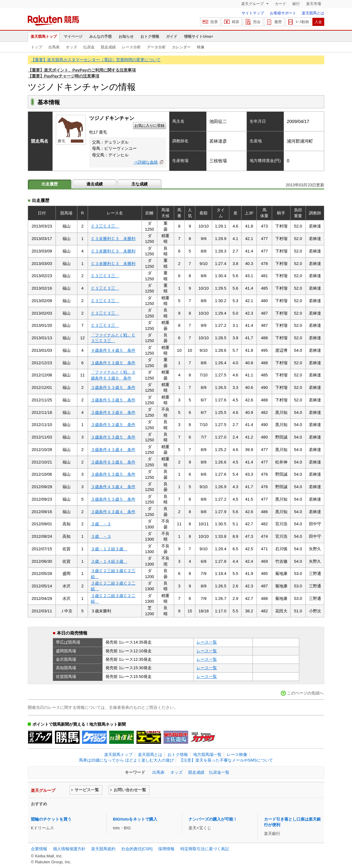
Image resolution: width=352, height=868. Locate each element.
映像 (201, 47)
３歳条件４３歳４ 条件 (113, 450)
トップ (37, 47)
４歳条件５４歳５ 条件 (113, 350)
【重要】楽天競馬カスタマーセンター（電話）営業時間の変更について (96, 60)
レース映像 (237, 755)
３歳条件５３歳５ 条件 (113, 363)
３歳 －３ (101, 524)
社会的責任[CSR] (137, 849)
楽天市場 (314, 4)
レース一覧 (207, 642)
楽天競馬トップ (44, 37)
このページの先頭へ (305, 693)
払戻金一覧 (219, 772)
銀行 (296, 4)
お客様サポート (283, 13)
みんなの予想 (100, 37)
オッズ (71, 47)
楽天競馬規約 (103, 849)
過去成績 (95, 184)
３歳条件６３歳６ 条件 (113, 412)
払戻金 (89, 47)
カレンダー (181, 47)
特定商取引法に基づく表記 (205, 849)
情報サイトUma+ (199, 37)
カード (281, 4)
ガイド (172, 37)
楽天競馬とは (313, 13)
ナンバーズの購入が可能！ (213, 819)
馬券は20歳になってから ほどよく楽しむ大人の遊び (126, 760)
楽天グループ (253, 4)
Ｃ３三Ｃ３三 (105, 226)
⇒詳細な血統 (146, 162)
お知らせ (126, 37)
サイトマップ (253, 13)
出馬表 (54, 47)
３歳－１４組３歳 (109, 561)
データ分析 (156, 47)
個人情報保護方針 (69, 849)
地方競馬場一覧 (207, 755)
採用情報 (166, 849)
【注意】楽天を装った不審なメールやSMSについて (226, 760)
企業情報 (39, 849)
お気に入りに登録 (149, 125)
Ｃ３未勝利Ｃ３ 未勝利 (113, 239)
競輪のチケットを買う (51, 819)
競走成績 (108, 47)
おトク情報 (150, 37)
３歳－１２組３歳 (109, 549)
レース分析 (131, 47)
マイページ (73, 37)
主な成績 (139, 184)
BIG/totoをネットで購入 (135, 819)
